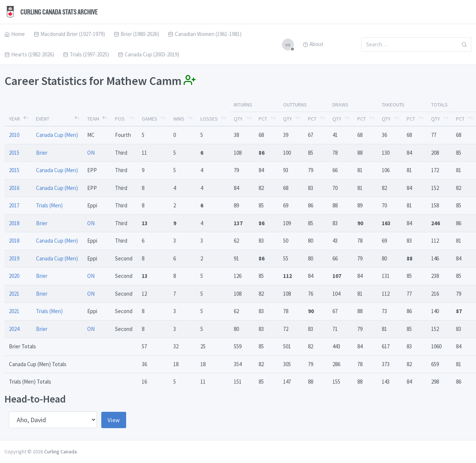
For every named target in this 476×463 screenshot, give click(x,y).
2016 (14, 188)
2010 (14, 135)
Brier (42, 153)
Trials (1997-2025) (86, 54)
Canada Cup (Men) (57, 135)
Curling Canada (60, 451)
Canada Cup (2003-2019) (149, 54)
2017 (14, 205)
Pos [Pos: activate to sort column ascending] (120, 119)
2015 (14, 153)
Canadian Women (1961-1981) (205, 34)
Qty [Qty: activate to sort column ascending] (238, 119)
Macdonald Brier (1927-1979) (69, 34)
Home (15, 34)
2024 (14, 329)
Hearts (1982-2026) (29, 54)
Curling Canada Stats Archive (51, 12)
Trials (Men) (49, 205)
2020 (14, 276)
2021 (14, 294)
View (114, 420)
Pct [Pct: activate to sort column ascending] (263, 119)
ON (91, 153)
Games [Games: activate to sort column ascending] (150, 119)
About (313, 44)
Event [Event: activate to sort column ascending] (43, 119)
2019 (14, 258)
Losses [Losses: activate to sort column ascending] (209, 119)
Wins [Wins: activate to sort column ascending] (179, 119)
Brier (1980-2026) (137, 34)
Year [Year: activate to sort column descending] (14, 119)
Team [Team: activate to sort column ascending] (93, 119)
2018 (14, 223)
